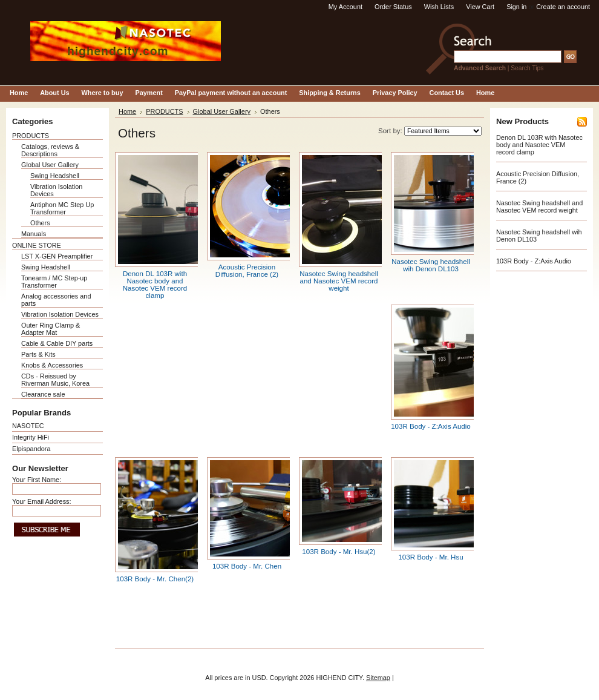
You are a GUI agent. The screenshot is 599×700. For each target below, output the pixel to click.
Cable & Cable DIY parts (57, 343)
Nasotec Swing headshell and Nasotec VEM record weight (339, 281)
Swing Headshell (55, 176)
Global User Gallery (50, 165)
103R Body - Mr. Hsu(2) (339, 552)
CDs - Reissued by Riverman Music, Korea (55, 380)
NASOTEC (28, 426)
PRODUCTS (31, 136)
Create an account (563, 7)
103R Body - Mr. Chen (247, 566)
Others (40, 223)
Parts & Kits (38, 354)
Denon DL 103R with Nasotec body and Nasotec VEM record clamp (155, 285)
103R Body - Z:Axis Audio (431, 426)
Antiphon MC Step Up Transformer (62, 208)
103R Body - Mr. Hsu (430, 557)
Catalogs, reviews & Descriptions (50, 150)
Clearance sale (43, 394)
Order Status (393, 7)
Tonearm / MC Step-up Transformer (54, 282)
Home (127, 111)
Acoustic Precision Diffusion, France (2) (247, 271)
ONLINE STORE (37, 245)
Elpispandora (31, 449)
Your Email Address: (42, 501)
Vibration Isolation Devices (60, 314)
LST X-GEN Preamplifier (57, 256)
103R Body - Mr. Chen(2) (155, 579)
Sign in (516, 7)
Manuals (34, 234)
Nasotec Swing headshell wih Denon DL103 (431, 265)
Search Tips (527, 68)
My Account (345, 7)
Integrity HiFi (31, 437)
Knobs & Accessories (52, 365)
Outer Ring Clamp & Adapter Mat (51, 329)
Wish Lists (439, 7)
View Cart (480, 7)
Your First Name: (37, 480)
